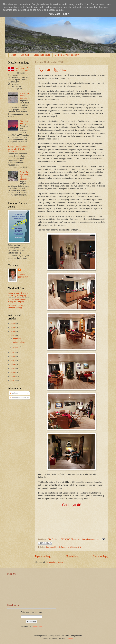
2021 (13, 331)
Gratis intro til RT (42, 55)
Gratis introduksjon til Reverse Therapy (17, 306)
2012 (13, 372)
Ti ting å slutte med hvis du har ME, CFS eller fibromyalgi (18, 149)
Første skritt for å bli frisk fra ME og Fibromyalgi (18, 294)
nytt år (79, 547)
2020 (13, 335)
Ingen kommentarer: (91, 539)
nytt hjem (71, 547)
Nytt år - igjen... (52, 69)
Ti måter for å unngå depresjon (25, 96)
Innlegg (14, 393)
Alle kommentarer (18, 398)
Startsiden (72, 556)
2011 (13, 376)
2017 (13, 356)
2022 (13, 327)
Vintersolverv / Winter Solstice (22, 69)
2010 (13, 380)
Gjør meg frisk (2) (24, 122)
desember (17, 339)
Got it (66, 14)
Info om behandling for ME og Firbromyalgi (17, 300)
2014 (13, 364)
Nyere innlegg (43, 556)
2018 (13, 352)
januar (16, 347)
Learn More (54, 14)
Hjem (13, 55)
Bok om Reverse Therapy (67, 55)
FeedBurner (37, 626)
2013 (13, 368)
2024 (13, 323)
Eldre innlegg (100, 556)
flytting (64, 547)
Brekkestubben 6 (53, 547)
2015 (13, 360)
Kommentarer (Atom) (55, 562)
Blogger (70, 638)
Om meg (25, 55)
